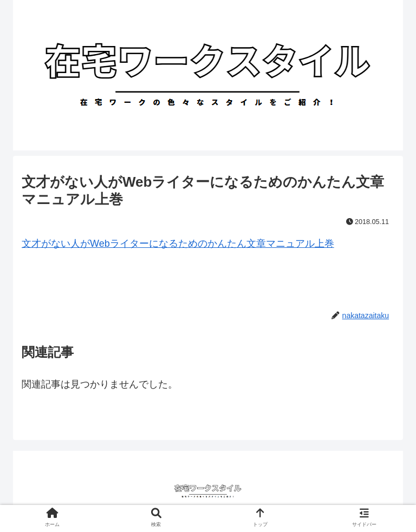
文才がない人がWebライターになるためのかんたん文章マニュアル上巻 (178, 244)
